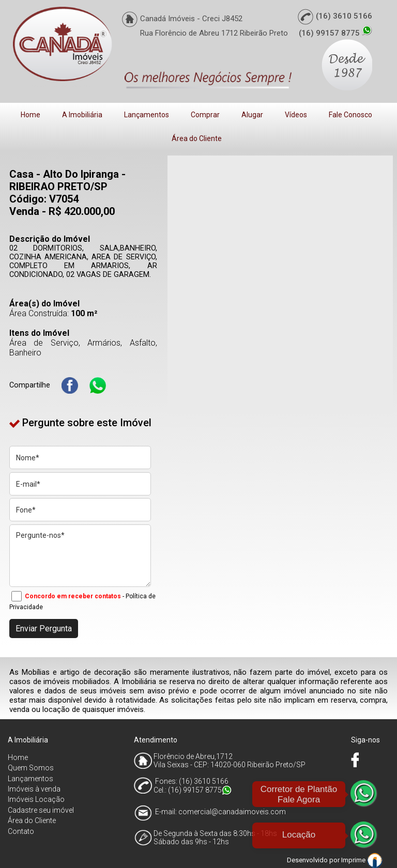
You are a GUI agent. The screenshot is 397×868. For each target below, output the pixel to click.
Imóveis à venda (34, 789)
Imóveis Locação (36, 799)
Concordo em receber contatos (73, 596)
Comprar (205, 115)
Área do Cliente (197, 138)
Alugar (252, 115)
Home (30, 115)
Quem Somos (31, 768)
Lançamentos (147, 115)
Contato (21, 831)
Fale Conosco (350, 115)
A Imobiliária (82, 115)
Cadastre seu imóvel (41, 810)
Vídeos (296, 115)
